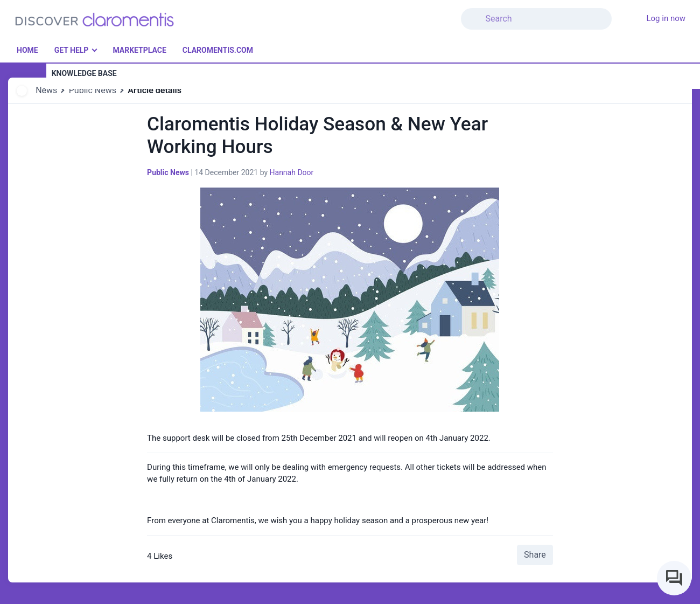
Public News (93, 90)
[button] (618, 12)
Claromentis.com (218, 50)
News (46, 90)
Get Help (72, 50)
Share (535, 555)
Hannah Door (292, 172)
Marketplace (139, 50)
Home (27, 50)
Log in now (666, 18)
